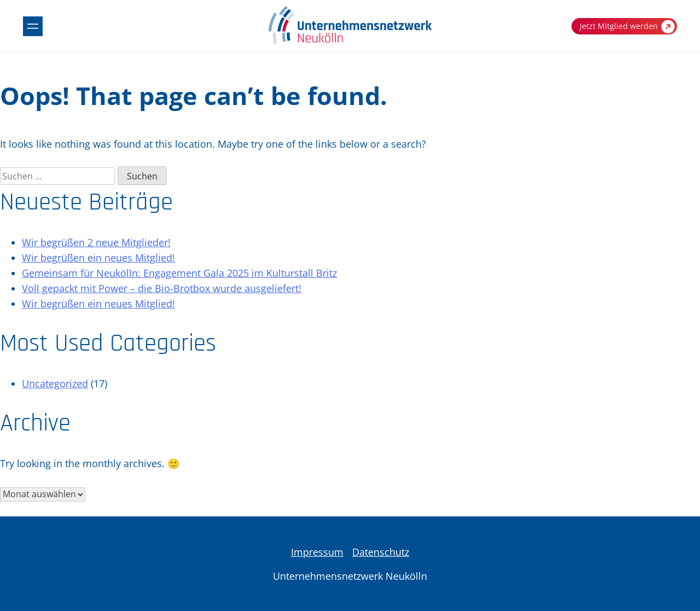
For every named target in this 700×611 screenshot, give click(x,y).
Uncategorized (55, 383)
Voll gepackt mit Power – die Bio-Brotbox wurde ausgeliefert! (162, 288)
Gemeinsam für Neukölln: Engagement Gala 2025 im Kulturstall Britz (179, 273)
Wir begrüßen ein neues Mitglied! (98, 258)
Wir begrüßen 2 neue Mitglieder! (96, 242)
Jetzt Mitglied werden (627, 27)
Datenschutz (381, 552)
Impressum (317, 552)
